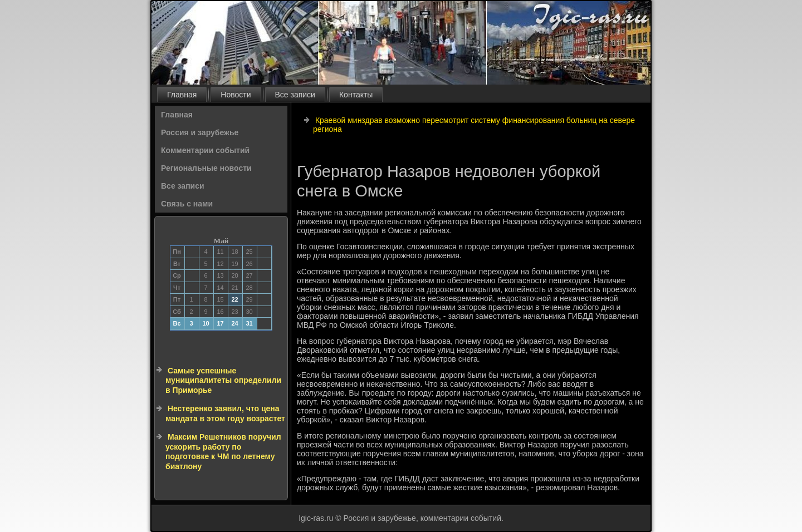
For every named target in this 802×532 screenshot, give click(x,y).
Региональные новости (206, 168)
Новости (236, 95)
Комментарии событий (205, 150)
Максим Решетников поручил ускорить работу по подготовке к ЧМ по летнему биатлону (223, 452)
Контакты (356, 95)
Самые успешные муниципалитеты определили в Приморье (223, 380)
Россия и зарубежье (200, 132)
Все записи (295, 95)
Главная (182, 95)
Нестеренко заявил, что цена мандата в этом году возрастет (225, 413)
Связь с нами (187, 204)
